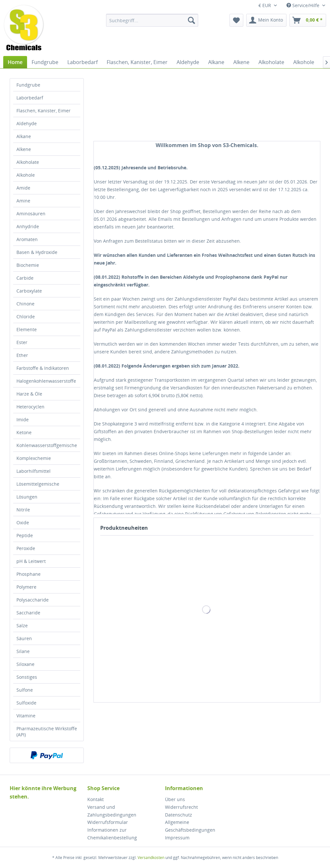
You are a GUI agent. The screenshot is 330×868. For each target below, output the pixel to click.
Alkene (24, 149)
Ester (22, 342)
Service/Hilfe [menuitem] (304, 5)
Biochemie (28, 265)
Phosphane (29, 574)
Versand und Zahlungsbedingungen (112, 811)
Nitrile (23, 510)
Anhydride (28, 226)
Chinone (25, 304)
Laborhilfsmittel (34, 471)
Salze (22, 625)
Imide (23, 420)
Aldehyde (27, 123)
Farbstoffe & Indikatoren (43, 368)
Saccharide (28, 613)
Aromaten (27, 239)
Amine (23, 201)
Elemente (27, 329)
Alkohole (26, 175)
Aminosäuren (31, 214)
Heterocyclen (30, 407)
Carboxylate (29, 291)
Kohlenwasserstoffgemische (47, 445)
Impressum (177, 838)
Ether (22, 355)
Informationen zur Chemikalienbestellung (112, 834)
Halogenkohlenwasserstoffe (46, 381)
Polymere (26, 587)
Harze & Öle (29, 394)
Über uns (175, 799)
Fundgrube (28, 85)
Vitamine (26, 716)
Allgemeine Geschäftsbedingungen (190, 826)
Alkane (24, 136)
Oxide (23, 523)
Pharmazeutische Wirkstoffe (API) (47, 732)
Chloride (26, 317)
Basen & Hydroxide (37, 252)
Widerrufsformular (108, 822)
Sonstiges (27, 677)
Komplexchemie (34, 458)
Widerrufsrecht (181, 807)
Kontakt (96, 799)
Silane (23, 651)
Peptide (25, 535)
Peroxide (26, 548)
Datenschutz (179, 815)
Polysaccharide (33, 600)
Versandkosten (151, 858)
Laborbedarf (30, 98)
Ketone (24, 432)
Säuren (24, 638)
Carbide (25, 278)
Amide (23, 188)
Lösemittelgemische (38, 484)
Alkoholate (28, 162)
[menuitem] (152, 20)
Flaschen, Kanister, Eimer (44, 111)
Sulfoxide (26, 703)
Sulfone (25, 690)
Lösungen (27, 497)
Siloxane (25, 664)
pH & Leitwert (31, 561)
